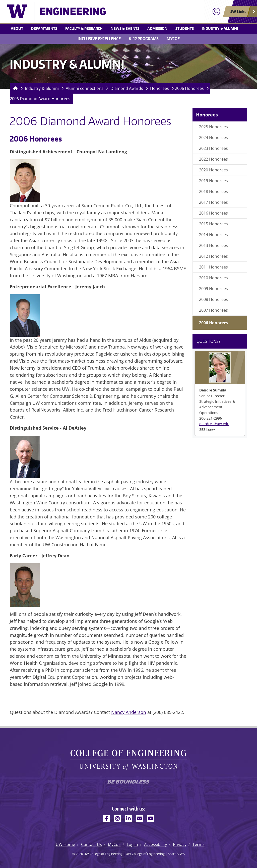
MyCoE (173, 39)
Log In (132, 844)
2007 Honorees (213, 310)
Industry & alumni (220, 28)
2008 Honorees (213, 299)
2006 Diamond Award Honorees (40, 99)
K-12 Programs (144, 39)
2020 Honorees (213, 170)
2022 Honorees (213, 159)
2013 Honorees (213, 245)
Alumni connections (85, 88)
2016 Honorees (213, 213)
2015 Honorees (213, 224)
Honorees (159, 88)
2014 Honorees (213, 235)
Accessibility (155, 844)
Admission (157, 28)
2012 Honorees (213, 256)
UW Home (65, 844)
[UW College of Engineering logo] (98, 12)
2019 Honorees (213, 181)
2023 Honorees (213, 148)
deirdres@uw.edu (214, 424)
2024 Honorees (213, 138)
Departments (44, 28)
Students (185, 28)
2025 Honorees (213, 127)
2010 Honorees (213, 278)
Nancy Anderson (129, 712)
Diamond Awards (127, 88)
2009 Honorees (213, 289)
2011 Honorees (213, 267)
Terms (199, 844)
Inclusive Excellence (99, 39)
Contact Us (91, 844)
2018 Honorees (213, 191)
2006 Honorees (189, 88)
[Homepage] (14, 88)
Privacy (180, 844)
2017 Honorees (213, 202)
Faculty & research (84, 28)
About (17, 28)
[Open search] (216, 12)
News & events (125, 28)
